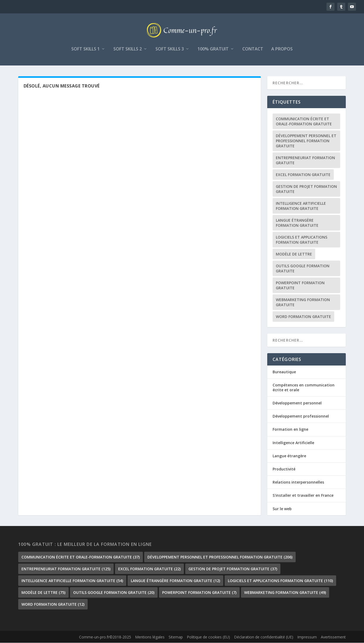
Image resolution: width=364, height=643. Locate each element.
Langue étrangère (289, 456)
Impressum (307, 637)
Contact (253, 50)
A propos (282, 50)
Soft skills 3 (170, 50)
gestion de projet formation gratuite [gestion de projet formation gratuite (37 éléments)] (306, 189)
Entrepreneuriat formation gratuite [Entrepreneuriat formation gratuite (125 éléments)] (305, 160)
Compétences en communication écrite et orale (304, 388)
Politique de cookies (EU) (208, 637)
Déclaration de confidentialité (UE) (264, 637)
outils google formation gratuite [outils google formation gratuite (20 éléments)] (303, 269)
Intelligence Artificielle (293, 443)
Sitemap (176, 637)
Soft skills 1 (86, 50)
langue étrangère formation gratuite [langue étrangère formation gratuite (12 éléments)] (297, 223)
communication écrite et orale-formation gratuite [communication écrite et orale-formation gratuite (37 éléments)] (304, 122)
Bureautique (284, 372)
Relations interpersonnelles (298, 483)
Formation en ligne (290, 430)
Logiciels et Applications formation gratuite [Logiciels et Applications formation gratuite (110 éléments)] (302, 240)
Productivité (284, 470)
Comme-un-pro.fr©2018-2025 (105, 637)
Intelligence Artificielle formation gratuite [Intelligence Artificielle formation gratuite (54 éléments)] (301, 206)
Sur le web (282, 509)
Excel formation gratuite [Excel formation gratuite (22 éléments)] (303, 175)
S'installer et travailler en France (303, 496)
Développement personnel (297, 403)
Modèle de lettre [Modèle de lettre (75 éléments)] (294, 254)
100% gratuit (213, 50)
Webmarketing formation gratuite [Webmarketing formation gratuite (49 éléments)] (303, 302)
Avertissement (333, 637)
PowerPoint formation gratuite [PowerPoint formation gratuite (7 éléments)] (300, 286)
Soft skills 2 (128, 50)
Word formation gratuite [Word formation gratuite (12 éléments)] (303, 317)
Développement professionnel (301, 417)
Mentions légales (150, 637)
